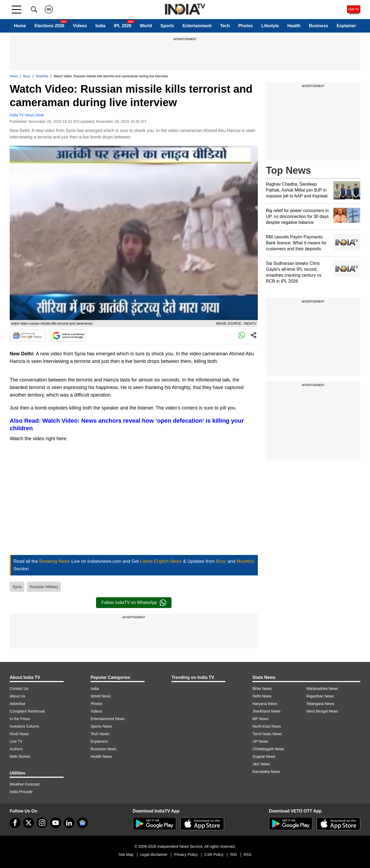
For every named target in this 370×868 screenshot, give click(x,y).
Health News (101, 756)
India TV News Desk (27, 115)
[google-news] (83, 823)
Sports (167, 26)
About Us (18, 696)
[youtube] (56, 823)
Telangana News (320, 704)
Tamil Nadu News (267, 734)
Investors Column (24, 726)
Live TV (16, 741)
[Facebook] (15, 823)
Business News (104, 749)
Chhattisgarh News (268, 749)
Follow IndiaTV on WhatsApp (134, 603)
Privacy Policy (186, 855)
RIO (234, 855)
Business (319, 26)
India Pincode (21, 792)
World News (101, 696)
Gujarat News (264, 756)
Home (20, 26)
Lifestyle (270, 26)
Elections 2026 (49, 26)
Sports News (101, 726)
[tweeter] (29, 823)
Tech (225, 26)
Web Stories (20, 756)
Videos (80, 26)
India (100, 26)
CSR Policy (214, 855)
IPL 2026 (123, 26)
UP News (260, 741)
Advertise (18, 704)
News (14, 76)
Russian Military (44, 587)
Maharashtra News (322, 689)
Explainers (99, 741)
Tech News (100, 734)
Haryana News (265, 704)
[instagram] (42, 823)
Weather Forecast (25, 784)
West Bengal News (322, 711)
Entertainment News (108, 719)
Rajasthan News (320, 696)
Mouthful (42, 76)
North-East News (267, 726)
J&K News (261, 764)
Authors (16, 749)
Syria (17, 587)
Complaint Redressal (27, 711)
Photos (245, 26)
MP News (261, 719)
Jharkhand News (266, 711)
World (146, 26)
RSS (248, 855)
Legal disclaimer (154, 855)
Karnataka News (266, 772)
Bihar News (262, 689)
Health (294, 26)
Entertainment (197, 26)
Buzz (27, 76)
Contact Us (19, 689)
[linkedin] (69, 823)
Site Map (126, 855)
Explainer (346, 26)
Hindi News (19, 734)
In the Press (20, 719)
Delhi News (262, 696)
